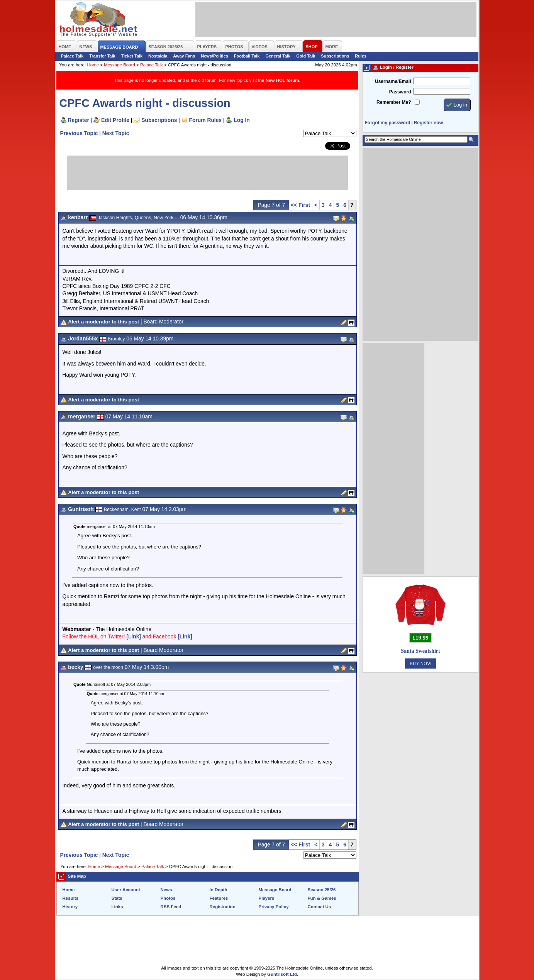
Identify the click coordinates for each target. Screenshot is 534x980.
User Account (126, 890)
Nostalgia (158, 56)
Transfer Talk (102, 56)
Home (93, 65)
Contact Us (320, 907)
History (70, 907)
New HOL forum (282, 80)
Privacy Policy (274, 907)
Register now (428, 123)
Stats (117, 898)
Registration (223, 907)
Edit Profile (115, 120)
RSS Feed (171, 907)
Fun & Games (322, 898)
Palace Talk (72, 56)
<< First (300, 205)
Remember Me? (394, 102)
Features (219, 898)
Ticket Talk (132, 56)
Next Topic (116, 133)
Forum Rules (205, 120)
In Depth (219, 890)
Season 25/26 (322, 890)
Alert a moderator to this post (103, 322)
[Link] (134, 636)
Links (117, 907)
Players (267, 898)
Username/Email (393, 81)
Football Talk (247, 56)
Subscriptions (335, 56)
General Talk (278, 56)
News (166, 890)
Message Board (120, 65)
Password (400, 92)
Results (71, 898)
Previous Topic (79, 133)
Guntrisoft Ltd (282, 974)
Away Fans (184, 56)
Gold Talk (306, 56)
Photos (168, 898)
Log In (242, 120)
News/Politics (214, 56)
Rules (361, 56)
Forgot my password (388, 123)
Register (79, 120)
